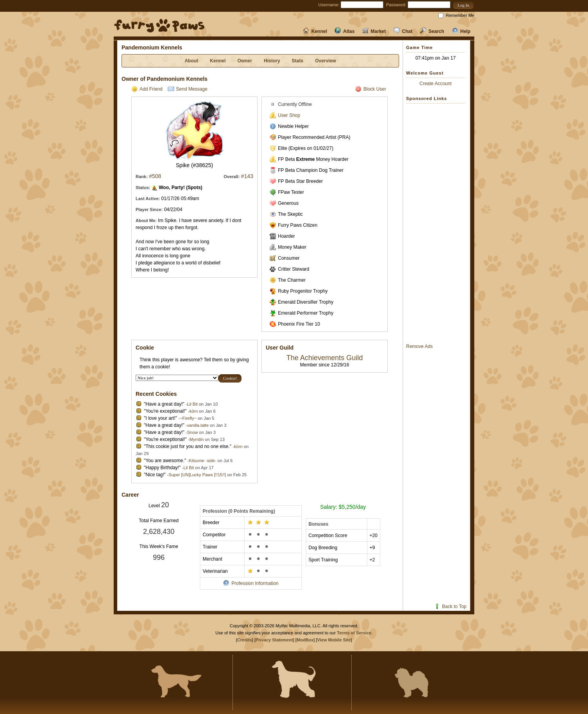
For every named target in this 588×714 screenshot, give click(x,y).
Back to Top (450, 607)
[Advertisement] (437, 223)
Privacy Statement (274, 640)
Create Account (436, 84)
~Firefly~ (188, 418)
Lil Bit (192, 404)
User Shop (285, 115)
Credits (245, 640)
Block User (371, 89)
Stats (297, 61)
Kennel (315, 31)
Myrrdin (197, 439)
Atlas (345, 31)
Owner (245, 61)
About (191, 61)
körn (193, 411)
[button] (463, 5)
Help (461, 31)
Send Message (188, 89)
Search (432, 31)
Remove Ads (419, 346)
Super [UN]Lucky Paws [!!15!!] (197, 475)
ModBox (305, 640)
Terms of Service (354, 633)
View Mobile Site (334, 640)
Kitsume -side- (202, 461)
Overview (326, 61)
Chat (403, 31)
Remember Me (460, 15)
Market (374, 31)
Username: (329, 5)
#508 (155, 176)
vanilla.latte (198, 425)
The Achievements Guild (324, 358)
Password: (396, 5)
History (272, 61)
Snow (192, 432)
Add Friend (147, 89)
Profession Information (251, 583)
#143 (247, 176)
